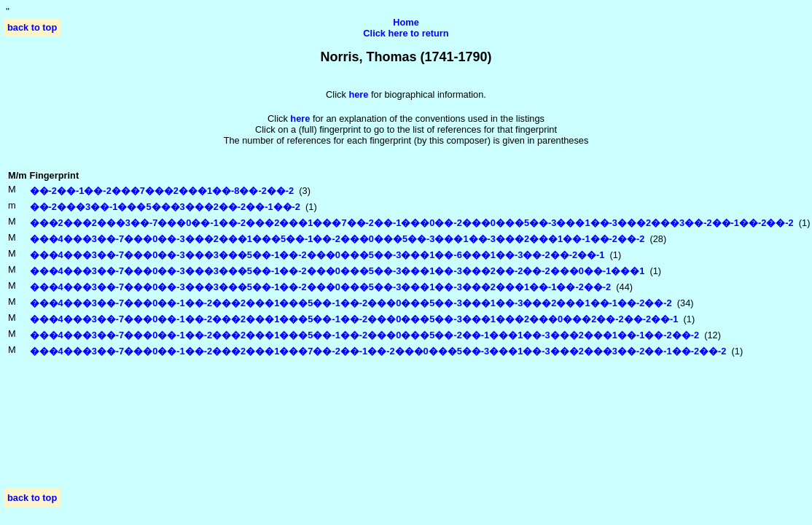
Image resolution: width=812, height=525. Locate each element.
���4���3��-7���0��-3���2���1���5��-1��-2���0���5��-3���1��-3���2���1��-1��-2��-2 (337, 239)
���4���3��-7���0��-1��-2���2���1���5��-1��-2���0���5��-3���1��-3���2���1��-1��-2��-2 (351, 303)
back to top (32, 27)
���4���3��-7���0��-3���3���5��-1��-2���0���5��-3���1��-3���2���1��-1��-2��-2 (321, 287)
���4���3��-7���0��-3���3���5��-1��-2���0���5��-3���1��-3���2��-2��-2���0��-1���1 (337, 271)
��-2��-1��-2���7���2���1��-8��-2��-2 (162, 191)
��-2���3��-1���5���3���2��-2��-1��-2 (165, 207)
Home (406, 22)
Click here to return (406, 33)
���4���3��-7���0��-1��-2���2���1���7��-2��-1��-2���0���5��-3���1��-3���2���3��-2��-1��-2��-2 (378, 351)
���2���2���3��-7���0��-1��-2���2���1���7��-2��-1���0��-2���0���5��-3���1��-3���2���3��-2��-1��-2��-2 (412, 223)
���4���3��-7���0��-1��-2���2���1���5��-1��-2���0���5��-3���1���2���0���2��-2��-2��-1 (354, 319)
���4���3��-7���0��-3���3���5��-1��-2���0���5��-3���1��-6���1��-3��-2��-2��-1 (317, 255)
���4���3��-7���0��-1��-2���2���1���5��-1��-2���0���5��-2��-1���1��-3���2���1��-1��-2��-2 (364, 335)
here (300, 118)
